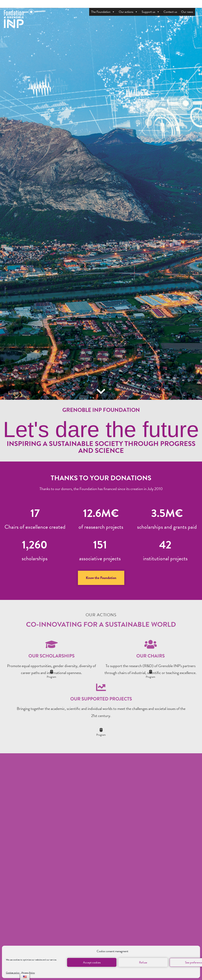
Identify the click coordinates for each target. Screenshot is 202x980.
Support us (151, 12)
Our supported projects (101, 699)
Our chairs (151, 656)
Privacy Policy (28, 973)
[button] (101, 578)
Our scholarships (51, 656)
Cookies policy (13, 973)
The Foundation (103, 12)
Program (51, 677)
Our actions (128, 12)
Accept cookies (92, 962)
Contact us (170, 12)
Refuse (143, 962)
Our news (187, 12)
